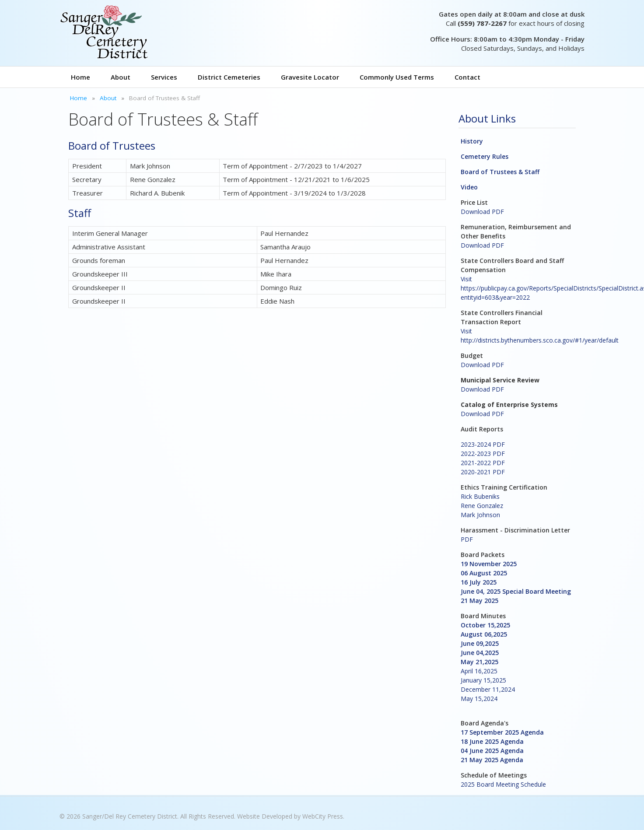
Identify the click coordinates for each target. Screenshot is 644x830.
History (472, 141)
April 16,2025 (479, 671)
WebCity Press (323, 816)
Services (164, 77)
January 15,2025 (483, 680)
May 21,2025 (479, 662)
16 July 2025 (479, 582)
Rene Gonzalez (482, 506)
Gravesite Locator (310, 77)
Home (80, 77)
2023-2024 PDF (483, 444)
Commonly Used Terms (397, 77)
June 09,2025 (480, 643)
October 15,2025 (485, 625)
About (121, 77)
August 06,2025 (484, 634)
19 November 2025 (489, 564)
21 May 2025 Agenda (492, 760)
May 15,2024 (479, 699)
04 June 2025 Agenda (492, 751)
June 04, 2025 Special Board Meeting (516, 591)
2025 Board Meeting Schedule (503, 784)
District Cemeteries (229, 77)
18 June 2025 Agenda (492, 741)
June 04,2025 (480, 653)
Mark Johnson (480, 515)
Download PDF (482, 212)
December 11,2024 (488, 689)
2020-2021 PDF (483, 472)
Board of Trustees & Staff (500, 172)
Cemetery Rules (485, 156)
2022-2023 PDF (483, 454)
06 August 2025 (484, 573)
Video (469, 187)
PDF (467, 539)
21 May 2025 (479, 601)
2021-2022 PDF (483, 463)
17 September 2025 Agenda (502, 732)
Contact (467, 77)
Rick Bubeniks (480, 496)
